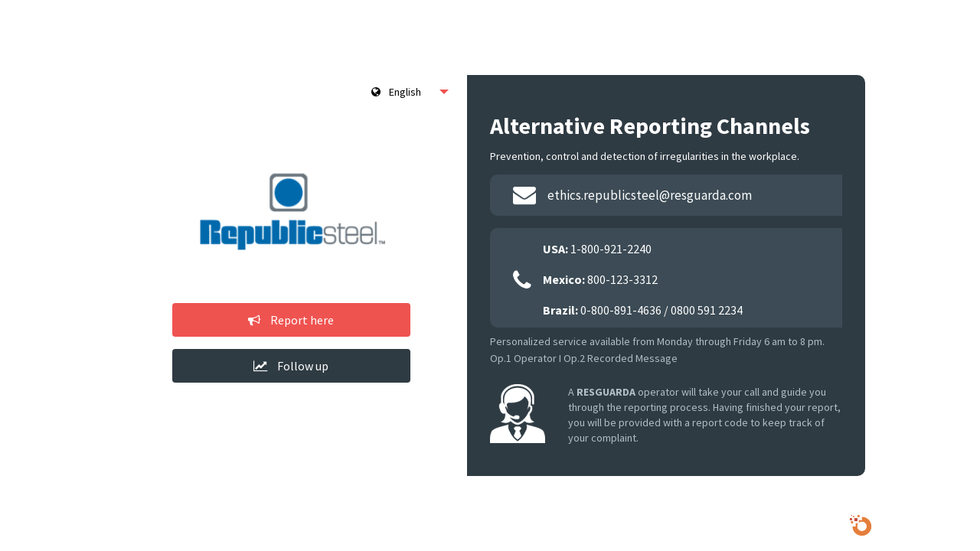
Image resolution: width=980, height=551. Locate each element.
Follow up (291, 366)
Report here (291, 320)
